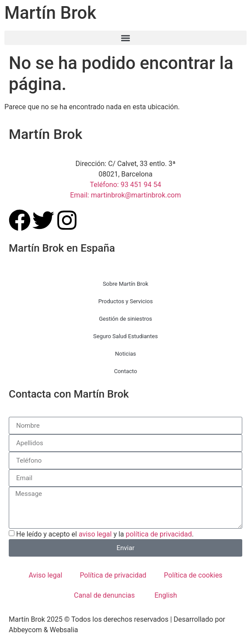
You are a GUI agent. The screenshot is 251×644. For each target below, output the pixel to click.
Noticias (125, 354)
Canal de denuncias (104, 595)
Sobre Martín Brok (125, 284)
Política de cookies (193, 575)
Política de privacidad (113, 575)
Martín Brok (50, 13)
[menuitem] (165, 596)
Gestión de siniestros (125, 319)
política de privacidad (159, 534)
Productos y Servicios (126, 301)
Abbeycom (25, 630)
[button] (125, 38)
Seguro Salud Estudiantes (125, 336)
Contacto (126, 371)
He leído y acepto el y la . (105, 534)
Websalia (64, 630)
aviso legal (95, 534)
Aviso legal (45, 575)
